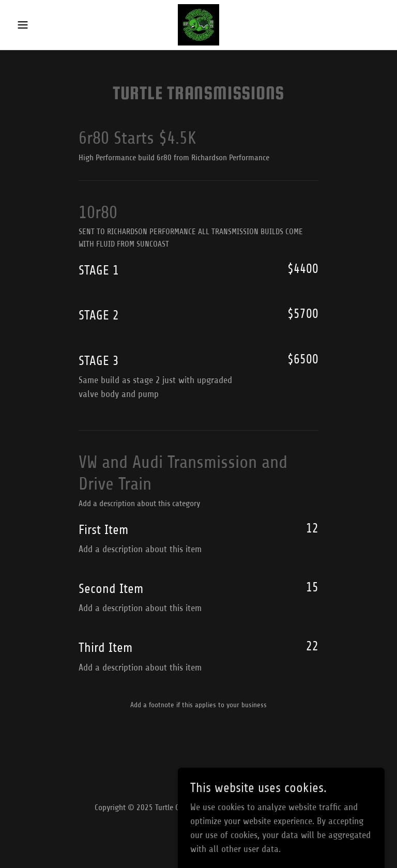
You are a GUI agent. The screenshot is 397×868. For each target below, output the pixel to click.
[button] (40, 25)
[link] (198, 25)
